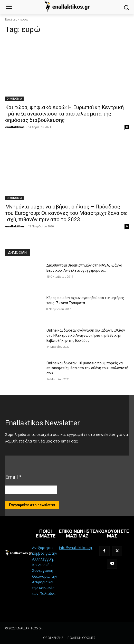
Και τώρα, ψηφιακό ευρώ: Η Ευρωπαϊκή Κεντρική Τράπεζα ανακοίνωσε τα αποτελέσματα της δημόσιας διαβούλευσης (64, 114)
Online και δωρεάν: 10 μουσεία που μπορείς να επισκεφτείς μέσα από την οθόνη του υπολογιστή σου (87, 368)
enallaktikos (15, 127)
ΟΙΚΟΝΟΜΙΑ (14, 99)
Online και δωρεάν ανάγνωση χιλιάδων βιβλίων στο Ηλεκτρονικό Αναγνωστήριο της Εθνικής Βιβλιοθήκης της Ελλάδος (86, 335)
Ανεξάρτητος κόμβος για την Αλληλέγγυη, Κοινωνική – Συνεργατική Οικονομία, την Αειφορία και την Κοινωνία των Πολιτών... (45, 571)
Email (13, 477)
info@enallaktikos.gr (76, 548)
